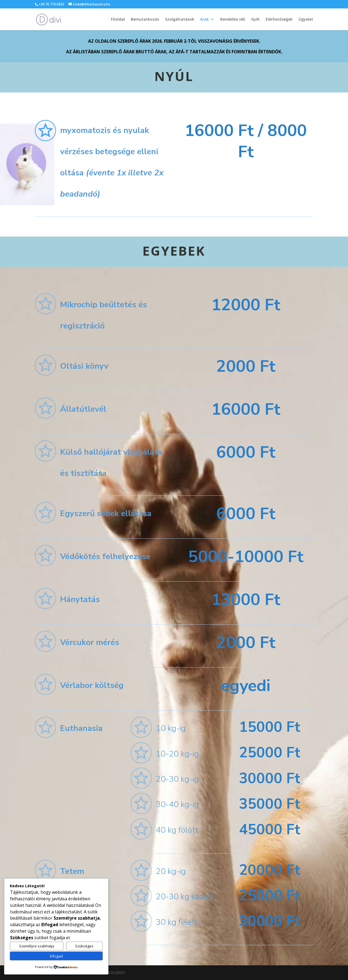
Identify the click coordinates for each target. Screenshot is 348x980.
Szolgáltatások (180, 20)
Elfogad (56, 956)
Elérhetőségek (279, 20)
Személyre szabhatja (37, 946)
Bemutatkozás (145, 20)
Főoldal (118, 20)
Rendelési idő (233, 20)
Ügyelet (306, 20)
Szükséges (84, 946)
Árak (204, 20)
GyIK (255, 20)
